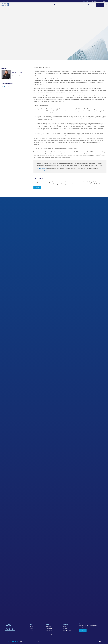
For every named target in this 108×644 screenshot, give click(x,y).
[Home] (5, 5)
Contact (32, 632)
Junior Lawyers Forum (51, 634)
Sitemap (93, 642)
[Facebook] (6, 642)
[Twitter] (8, 642)
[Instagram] (11, 642)
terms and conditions (43, 169)
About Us (48, 626)
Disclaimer (86, 642)
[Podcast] (18, 642)
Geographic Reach (67, 630)
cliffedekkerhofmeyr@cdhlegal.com (44, 170)
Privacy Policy (81, 642)
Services (65, 628)
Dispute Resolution (6, 87)
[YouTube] (15, 642)
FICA (90, 642)
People (67, 5)
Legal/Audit (75, 642)
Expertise (57, 5)
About (82, 5)
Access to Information (61, 642)
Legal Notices (69, 642)
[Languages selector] (104, 1)
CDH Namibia (95, 1)
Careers (91, 5)
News (74, 5)
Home (31, 626)
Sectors (65, 626)
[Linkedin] (13, 642)
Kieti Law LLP (86, 1)
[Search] (106, 5)
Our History (49, 628)
